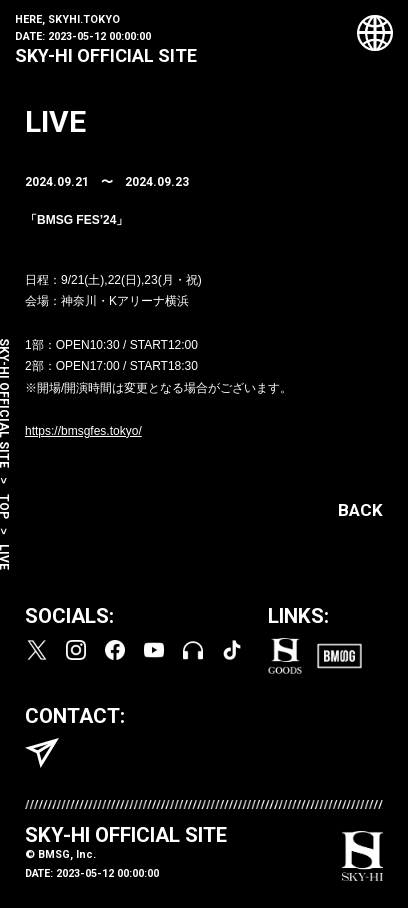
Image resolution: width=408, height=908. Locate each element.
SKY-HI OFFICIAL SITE (106, 55)
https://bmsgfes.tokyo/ (83, 431)
